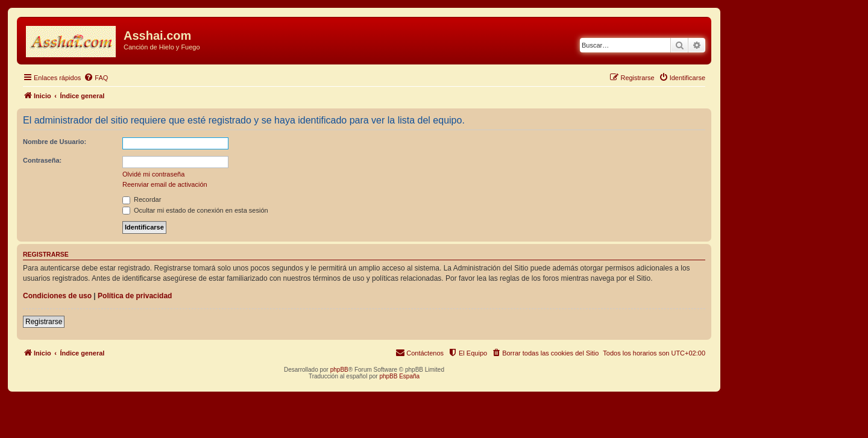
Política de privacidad (135, 296)
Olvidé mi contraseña (153, 174)
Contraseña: (42, 160)
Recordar (142, 199)
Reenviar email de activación (165, 184)
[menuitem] (96, 78)
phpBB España (399, 376)
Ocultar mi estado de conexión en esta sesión (195, 210)
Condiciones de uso (57, 296)
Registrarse (44, 322)
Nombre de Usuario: (55, 142)
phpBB (339, 370)
